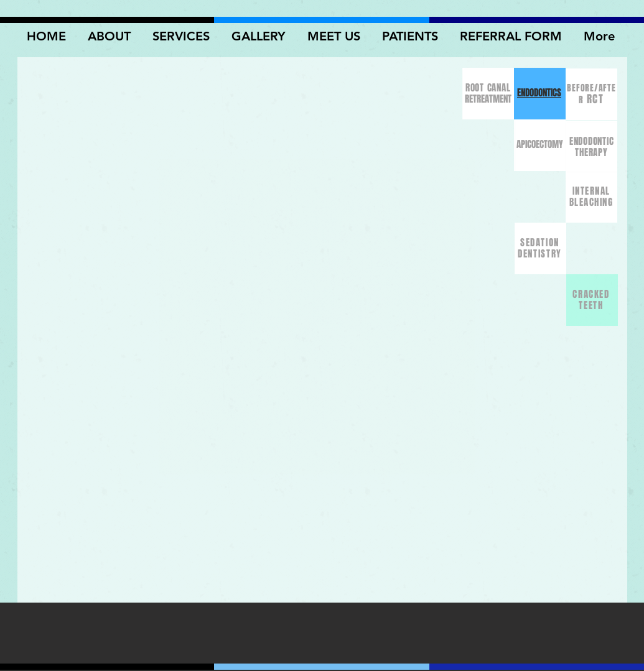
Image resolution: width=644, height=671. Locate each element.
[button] (260, 36)
